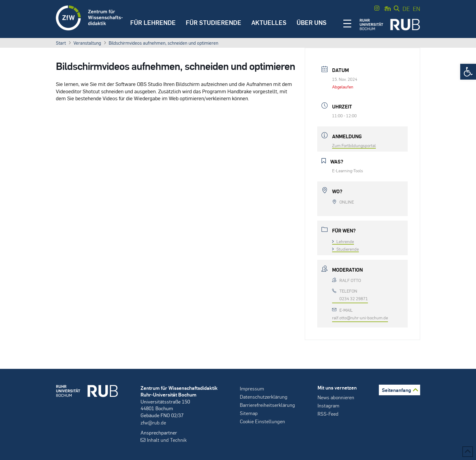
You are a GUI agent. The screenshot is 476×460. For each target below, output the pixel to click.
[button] (468, 72)
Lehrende (343, 241)
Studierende (345, 249)
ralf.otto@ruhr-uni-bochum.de (360, 318)
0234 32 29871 (354, 298)
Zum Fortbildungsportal (354, 145)
